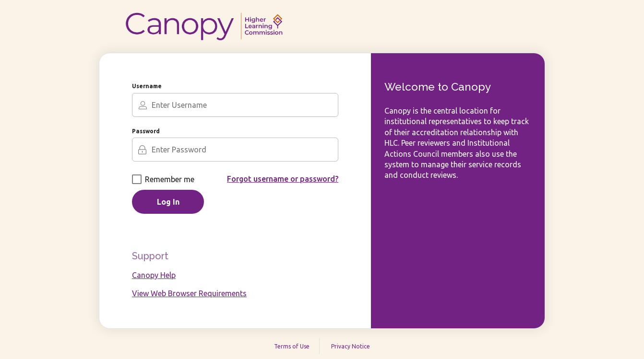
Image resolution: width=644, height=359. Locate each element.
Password (146, 131)
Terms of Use (292, 346)
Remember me (163, 179)
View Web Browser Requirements (189, 293)
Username (147, 86)
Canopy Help (154, 275)
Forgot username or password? (283, 179)
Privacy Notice (351, 346)
